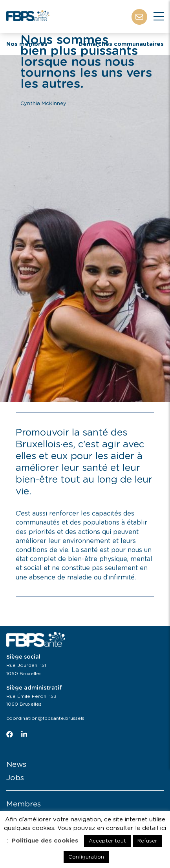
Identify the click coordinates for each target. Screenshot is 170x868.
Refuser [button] (147, 841)
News (16, 765)
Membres (24, 804)
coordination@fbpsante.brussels (45, 718)
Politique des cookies (45, 841)
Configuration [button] (86, 857)
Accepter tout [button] (107, 841)
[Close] (159, 17)
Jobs (15, 778)
